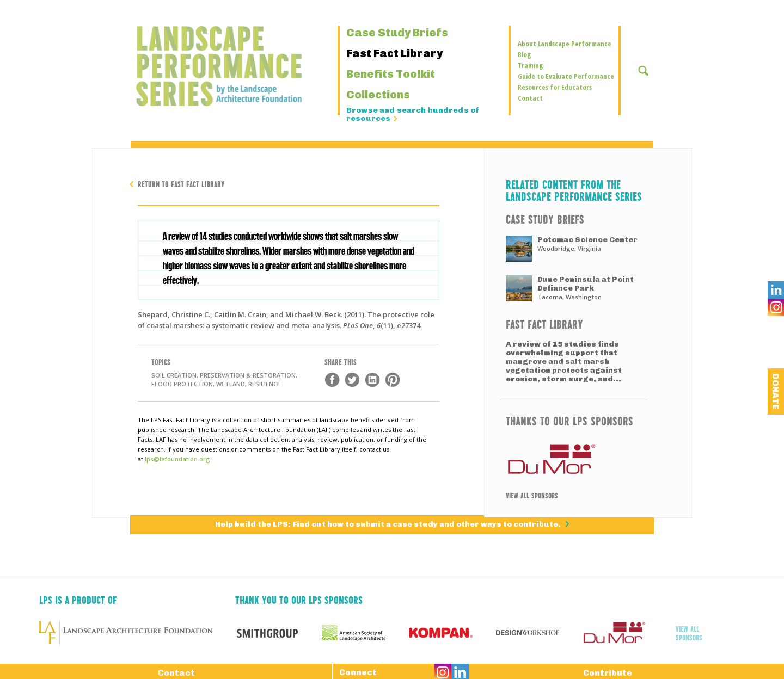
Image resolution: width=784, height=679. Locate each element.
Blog (524, 54)
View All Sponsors (532, 495)
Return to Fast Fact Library (181, 184)
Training (530, 65)
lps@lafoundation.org (177, 459)
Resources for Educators (555, 87)
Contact (530, 98)
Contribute (608, 671)
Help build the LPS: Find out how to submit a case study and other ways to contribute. (389, 524)
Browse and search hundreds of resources (413, 115)
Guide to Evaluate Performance (566, 76)
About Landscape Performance (565, 44)
